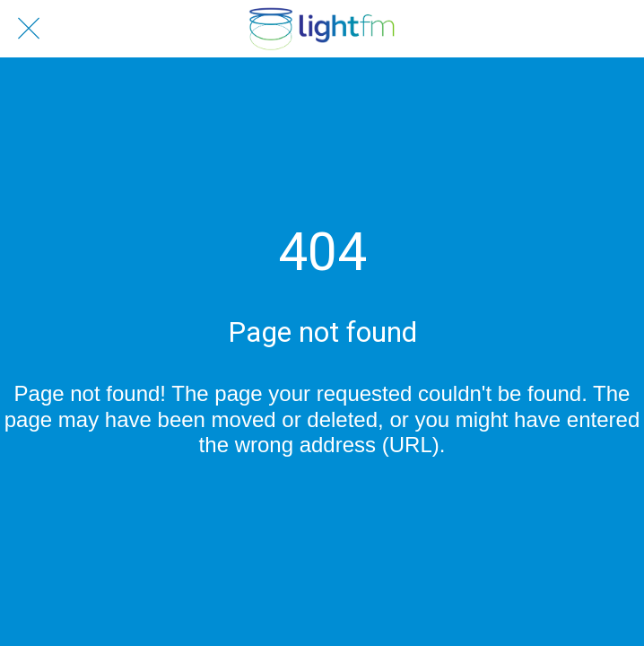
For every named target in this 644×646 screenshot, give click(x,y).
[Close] (29, 29)
